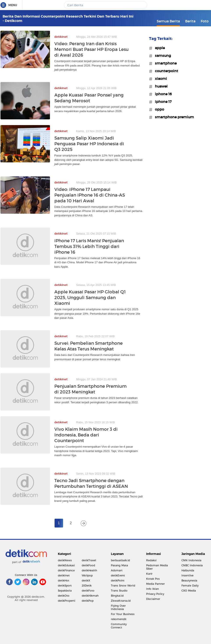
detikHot (64, 580)
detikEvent (118, 575)
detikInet (64, 575)
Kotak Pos (153, 579)
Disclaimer (153, 599)
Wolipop (87, 575)
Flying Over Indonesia (118, 607)
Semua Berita (168, 21)
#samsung (162, 56)
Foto (205, 21)
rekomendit (119, 619)
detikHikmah (90, 596)
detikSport (65, 586)
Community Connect (119, 626)
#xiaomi (160, 79)
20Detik (87, 586)
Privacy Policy (155, 594)
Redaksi (151, 560)
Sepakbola (65, 591)
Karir (149, 574)
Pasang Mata (119, 565)
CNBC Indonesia (192, 565)
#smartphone (164, 63)
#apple (159, 48)
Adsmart (117, 570)
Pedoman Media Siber (157, 567)
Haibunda (188, 570)
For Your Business (123, 614)
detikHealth (89, 570)
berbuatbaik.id (120, 560)
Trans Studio (119, 591)
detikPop (88, 601)
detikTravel (89, 560)
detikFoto (88, 591)
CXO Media (189, 591)
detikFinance (66, 570)
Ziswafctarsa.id (121, 601)
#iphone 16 (162, 94)
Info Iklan (152, 589)
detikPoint (118, 580)
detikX (86, 580)
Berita (190, 21)
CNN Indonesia (191, 560)
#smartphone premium (173, 117)
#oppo (158, 109)
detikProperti (66, 601)
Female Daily (190, 586)
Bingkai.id (117, 596)
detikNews (65, 560)
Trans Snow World (123, 586)
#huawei (160, 86)
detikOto (64, 596)
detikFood (88, 565)
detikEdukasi (66, 565)
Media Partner (155, 584)
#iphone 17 (162, 102)
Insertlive (187, 575)
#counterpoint (165, 71)
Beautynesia (189, 580)
